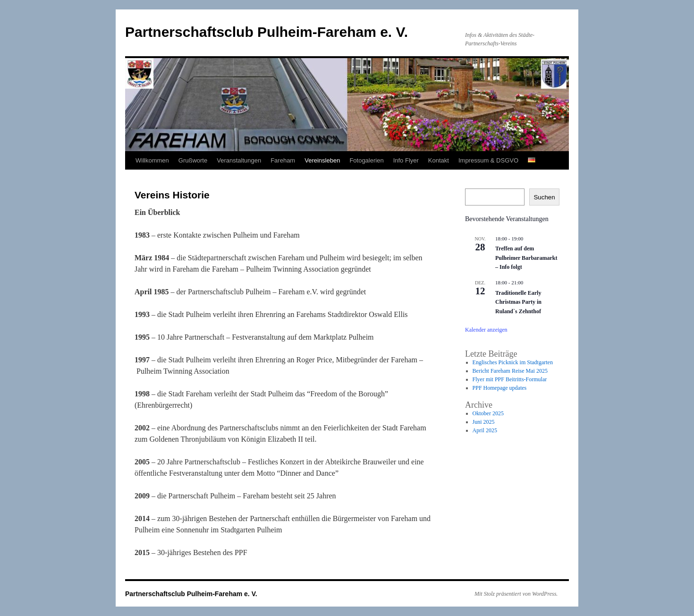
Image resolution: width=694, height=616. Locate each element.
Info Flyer (406, 160)
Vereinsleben (322, 160)
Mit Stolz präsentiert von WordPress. (516, 594)
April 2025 (485, 430)
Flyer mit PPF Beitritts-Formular (510, 379)
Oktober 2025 (488, 413)
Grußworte (193, 160)
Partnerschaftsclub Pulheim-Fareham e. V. (267, 32)
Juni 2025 (484, 422)
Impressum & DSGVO (488, 160)
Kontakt (439, 160)
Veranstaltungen (239, 160)
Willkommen (152, 160)
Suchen (544, 197)
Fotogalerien (366, 160)
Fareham (283, 160)
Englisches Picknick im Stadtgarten (513, 362)
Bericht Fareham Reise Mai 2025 (510, 371)
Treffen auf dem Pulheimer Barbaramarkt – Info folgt (526, 258)
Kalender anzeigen (486, 330)
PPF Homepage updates (500, 388)
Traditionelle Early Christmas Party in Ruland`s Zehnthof (518, 302)
